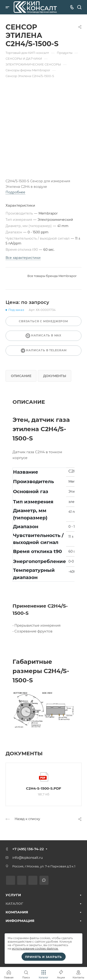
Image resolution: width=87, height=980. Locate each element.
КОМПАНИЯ (17, 912)
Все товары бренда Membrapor (52, 276)
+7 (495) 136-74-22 (28, 849)
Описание (21, 376)
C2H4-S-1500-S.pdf (44, 788)
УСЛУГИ (13, 895)
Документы (55, 376)
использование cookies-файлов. (35, 949)
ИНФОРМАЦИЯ (20, 921)
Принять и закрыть (44, 957)
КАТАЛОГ (14, 903)
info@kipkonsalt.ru (27, 858)
